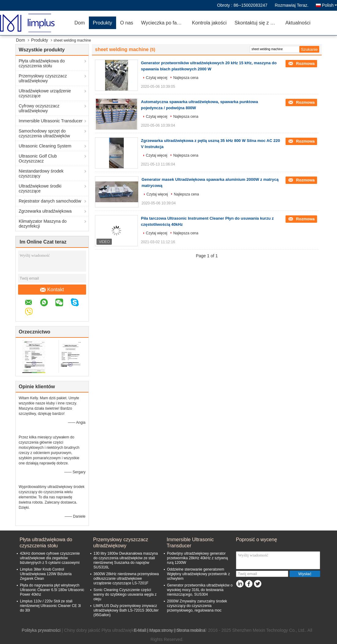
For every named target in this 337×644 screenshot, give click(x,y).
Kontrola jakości (209, 23)
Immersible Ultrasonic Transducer (51, 121)
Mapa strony (161, 630)
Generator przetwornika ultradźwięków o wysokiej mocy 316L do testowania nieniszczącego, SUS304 (200, 590)
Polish (329, 5)
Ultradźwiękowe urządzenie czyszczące (45, 93)
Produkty (102, 23)
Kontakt (52, 290)
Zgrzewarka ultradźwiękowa (45, 211)
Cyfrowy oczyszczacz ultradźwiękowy (39, 108)
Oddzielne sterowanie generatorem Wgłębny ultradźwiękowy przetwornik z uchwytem (198, 574)
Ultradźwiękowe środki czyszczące (40, 188)
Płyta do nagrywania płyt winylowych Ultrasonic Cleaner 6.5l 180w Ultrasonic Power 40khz (52, 590)
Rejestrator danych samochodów (50, 201)
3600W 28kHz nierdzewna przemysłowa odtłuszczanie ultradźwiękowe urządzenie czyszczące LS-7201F (126, 579)
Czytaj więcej (157, 78)
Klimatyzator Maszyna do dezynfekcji (43, 224)
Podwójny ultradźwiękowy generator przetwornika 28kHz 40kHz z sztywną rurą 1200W (197, 558)
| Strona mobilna (190, 630)
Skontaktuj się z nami (258, 23)
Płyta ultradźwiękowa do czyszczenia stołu (42, 63)
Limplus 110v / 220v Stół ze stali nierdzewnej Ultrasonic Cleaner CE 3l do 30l (50, 606)
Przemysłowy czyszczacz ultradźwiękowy (43, 78)
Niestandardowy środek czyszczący (41, 173)
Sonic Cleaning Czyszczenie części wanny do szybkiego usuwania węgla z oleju (125, 594)
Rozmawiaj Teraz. (292, 5)
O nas (127, 23)
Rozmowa (305, 63)
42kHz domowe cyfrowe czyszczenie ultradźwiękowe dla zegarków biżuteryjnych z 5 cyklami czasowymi (50, 558)
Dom (80, 23)
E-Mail (140, 630)
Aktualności (298, 23)
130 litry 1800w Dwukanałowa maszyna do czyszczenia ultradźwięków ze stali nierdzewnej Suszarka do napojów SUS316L (126, 560)
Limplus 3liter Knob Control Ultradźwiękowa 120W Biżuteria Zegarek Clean (46, 574)
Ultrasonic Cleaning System (45, 146)
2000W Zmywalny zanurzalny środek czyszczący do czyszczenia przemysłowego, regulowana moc (197, 606)
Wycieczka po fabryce (165, 23)
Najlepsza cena (186, 78)
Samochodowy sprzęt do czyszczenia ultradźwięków (44, 133)
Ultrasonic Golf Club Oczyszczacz (38, 158)
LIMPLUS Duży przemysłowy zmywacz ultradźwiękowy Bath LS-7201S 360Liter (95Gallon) (126, 610)
